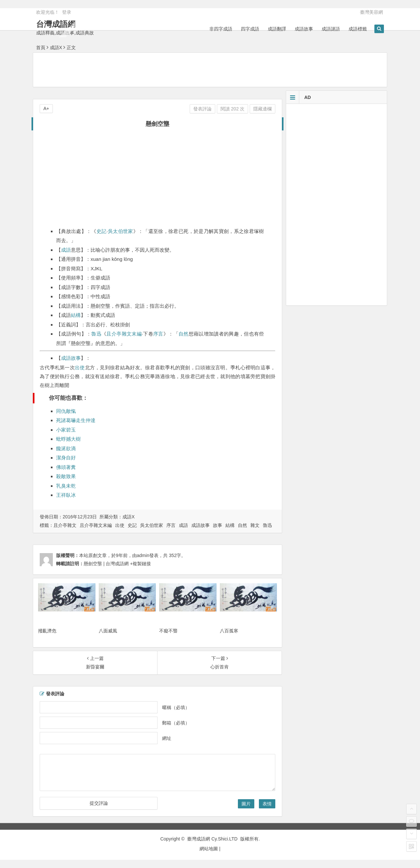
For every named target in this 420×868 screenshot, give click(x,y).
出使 (80, 367)
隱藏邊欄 (262, 109)
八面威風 (108, 631)
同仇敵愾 (66, 411)
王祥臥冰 (66, 495)
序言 (158, 334)
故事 (218, 525)
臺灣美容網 (371, 12)
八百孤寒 (229, 631)
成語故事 (304, 29)
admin (143, 555)
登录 (67, 12)
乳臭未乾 (66, 486)
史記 (102, 231)
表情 (267, 804)
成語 (66, 250)
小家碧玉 (66, 430)
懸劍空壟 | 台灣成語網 (106, 564)
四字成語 (250, 29)
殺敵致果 (66, 476)
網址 (167, 738)
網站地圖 (209, 849)
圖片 (246, 804)
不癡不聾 (168, 631)
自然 (184, 334)
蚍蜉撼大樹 (68, 439)
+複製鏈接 (140, 564)
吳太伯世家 (121, 231)
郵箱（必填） (176, 723)
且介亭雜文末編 (124, 334)
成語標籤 (358, 29)
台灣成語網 (56, 24)
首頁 (41, 48)
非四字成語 (221, 29)
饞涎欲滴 (66, 448)
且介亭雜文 (65, 525)
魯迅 (96, 334)
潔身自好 (66, 458)
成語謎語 (331, 29)
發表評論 (202, 109)
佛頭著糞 (66, 467)
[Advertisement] (210, 69)
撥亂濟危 (47, 631)
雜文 (255, 525)
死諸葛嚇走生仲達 (76, 420)
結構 (76, 315)
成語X (56, 48)
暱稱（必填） (176, 707)
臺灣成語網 (199, 839)
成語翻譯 (277, 29)
